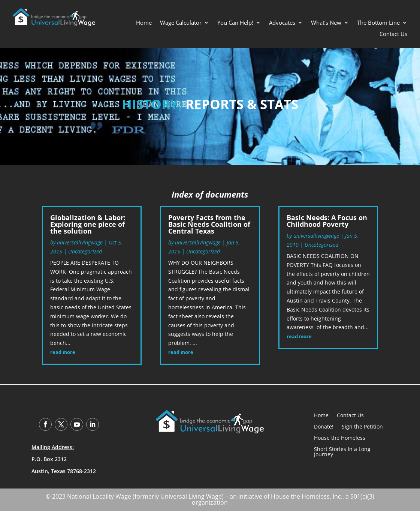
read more (63, 352)
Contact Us (393, 34)
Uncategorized (85, 251)
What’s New (326, 23)
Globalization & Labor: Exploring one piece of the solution (88, 224)
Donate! (324, 426)
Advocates (282, 23)
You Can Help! (235, 23)
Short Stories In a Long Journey (342, 451)
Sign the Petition (362, 426)
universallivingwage (80, 242)
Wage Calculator (181, 23)
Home (144, 23)
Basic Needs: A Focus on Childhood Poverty (327, 221)
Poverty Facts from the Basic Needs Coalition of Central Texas (209, 224)
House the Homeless (340, 437)
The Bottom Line (378, 23)
